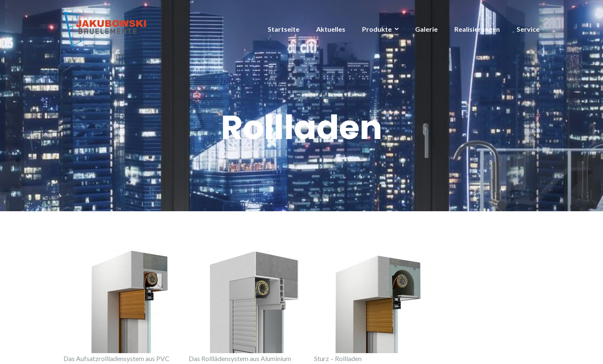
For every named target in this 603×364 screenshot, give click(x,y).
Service (528, 29)
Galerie (426, 29)
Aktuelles (331, 29)
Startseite (284, 29)
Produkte (377, 29)
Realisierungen (477, 29)
